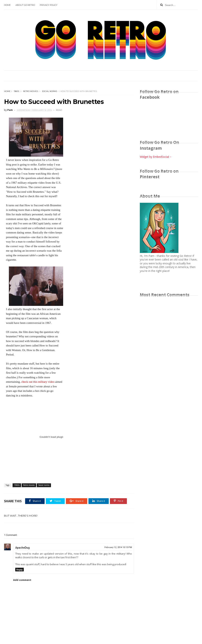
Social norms (50, 91)
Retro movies (31, 91)
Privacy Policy (49, 5)
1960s (16, 91)
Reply (20, 570)
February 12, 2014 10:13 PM (118, 547)
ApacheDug (22, 548)
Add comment (22, 580)
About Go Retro (25, 5)
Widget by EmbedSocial (156, 157)
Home (7, 5)
